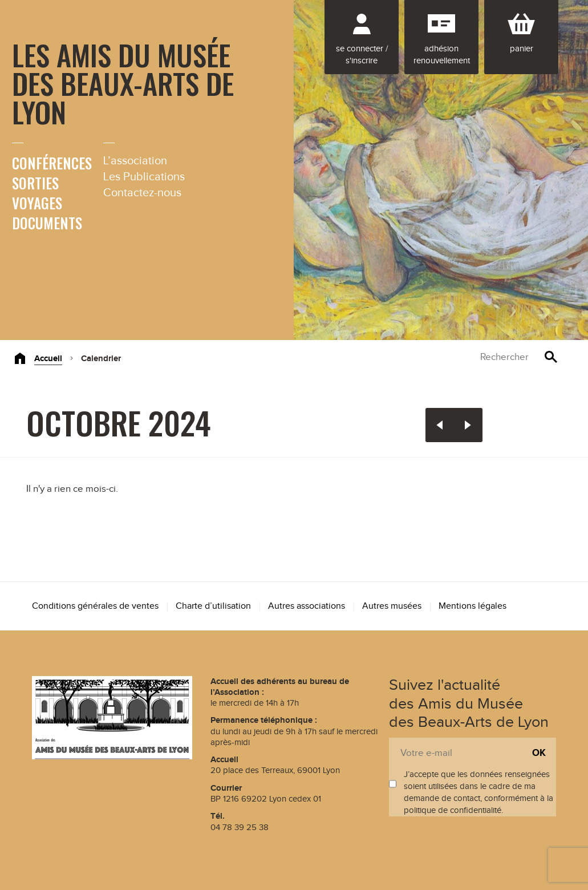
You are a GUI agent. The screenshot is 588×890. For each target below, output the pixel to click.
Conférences (52, 163)
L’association (135, 161)
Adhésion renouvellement (442, 55)
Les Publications (144, 177)
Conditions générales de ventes (95, 606)
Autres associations (307, 606)
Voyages (37, 203)
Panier (522, 49)
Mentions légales (473, 606)
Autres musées (392, 606)
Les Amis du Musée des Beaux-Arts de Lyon (123, 83)
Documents (47, 223)
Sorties (35, 183)
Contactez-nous (142, 193)
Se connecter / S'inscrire (362, 55)
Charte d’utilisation (213, 606)
